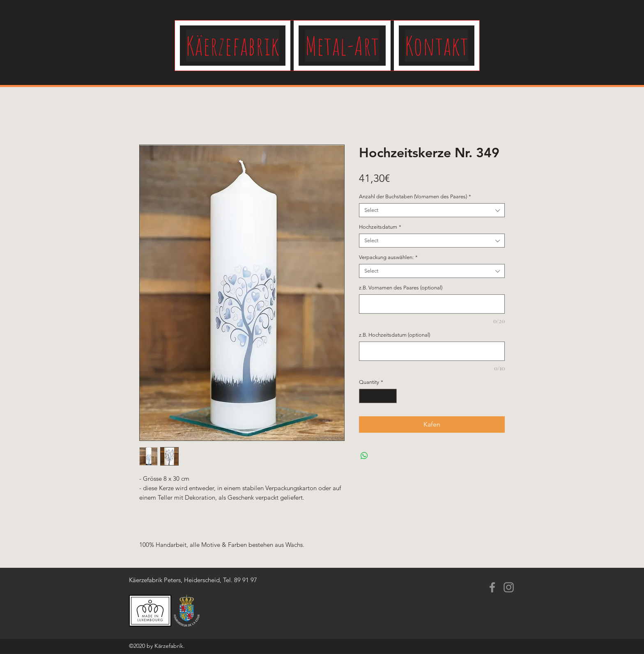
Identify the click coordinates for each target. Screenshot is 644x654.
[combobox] (432, 210)
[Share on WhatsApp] (364, 456)
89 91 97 (246, 580)
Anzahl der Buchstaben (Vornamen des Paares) (415, 196)
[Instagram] (509, 587)
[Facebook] (492, 587)
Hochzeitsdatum (380, 227)
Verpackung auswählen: (388, 257)
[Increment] (391, 396)
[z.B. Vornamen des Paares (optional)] (432, 304)
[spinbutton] (378, 396)
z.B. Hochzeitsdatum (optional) (394, 335)
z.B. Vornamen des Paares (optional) (401, 288)
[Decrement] (365, 396)
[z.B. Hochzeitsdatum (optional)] (432, 351)
